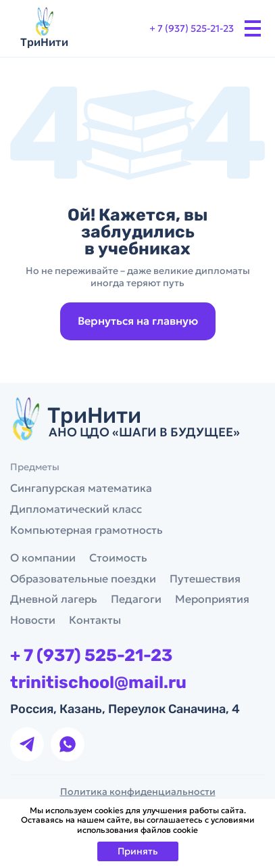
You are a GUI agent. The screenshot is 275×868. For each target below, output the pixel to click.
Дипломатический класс (76, 509)
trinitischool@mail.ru (98, 683)
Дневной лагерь (54, 599)
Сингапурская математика (81, 488)
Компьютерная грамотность (86, 530)
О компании (43, 557)
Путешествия (205, 578)
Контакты (95, 620)
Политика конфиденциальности (138, 792)
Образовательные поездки (83, 578)
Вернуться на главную (138, 321)
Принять (138, 851)
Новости (33, 620)
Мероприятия (212, 599)
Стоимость (118, 557)
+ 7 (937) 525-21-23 (192, 28)
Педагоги (136, 599)
